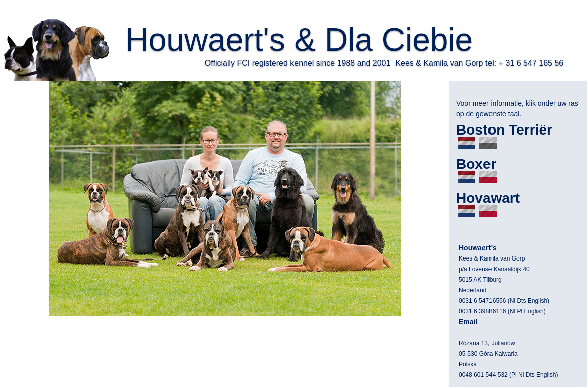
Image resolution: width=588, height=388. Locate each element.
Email (468, 322)
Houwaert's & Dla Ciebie (300, 40)
